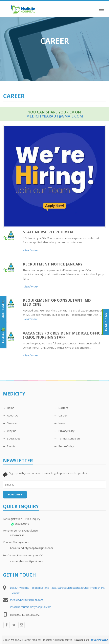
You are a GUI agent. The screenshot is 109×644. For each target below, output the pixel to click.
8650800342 (17, 535)
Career (61, 415)
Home (9, 408)
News (60, 423)
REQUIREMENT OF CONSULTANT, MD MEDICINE (57, 302)
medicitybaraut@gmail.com (55, 116)
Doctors (61, 408)
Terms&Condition (67, 438)
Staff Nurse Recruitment (49, 232)
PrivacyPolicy (64, 431)
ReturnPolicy (64, 446)
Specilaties (12, 438)
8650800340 (22, 524)
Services (10, 423)
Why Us (10, 431)
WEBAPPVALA (100, 640)
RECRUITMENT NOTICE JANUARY (53, 264)
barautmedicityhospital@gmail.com (31, 548)
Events (9, 446)
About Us (11, 415)
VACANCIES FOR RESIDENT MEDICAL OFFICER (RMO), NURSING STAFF (64, 335)
